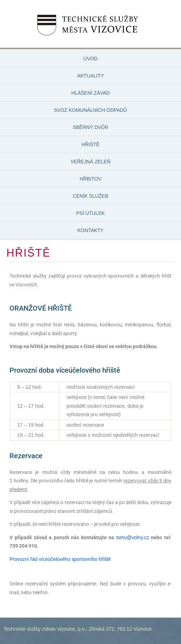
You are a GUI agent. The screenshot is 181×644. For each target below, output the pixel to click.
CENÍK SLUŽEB (90, 196)
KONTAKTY (90, 230)
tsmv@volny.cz (133, 537)
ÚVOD (90, 59)
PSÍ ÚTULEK (91, 213)
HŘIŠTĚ (90, 144)
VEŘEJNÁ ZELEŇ (91, 162)
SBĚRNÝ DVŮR (90, 127)
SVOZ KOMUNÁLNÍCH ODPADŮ (90, 110)
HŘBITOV (91, 179)
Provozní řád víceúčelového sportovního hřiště (60, 559)
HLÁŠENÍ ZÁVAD (90, 93)
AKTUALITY (90, 76)
